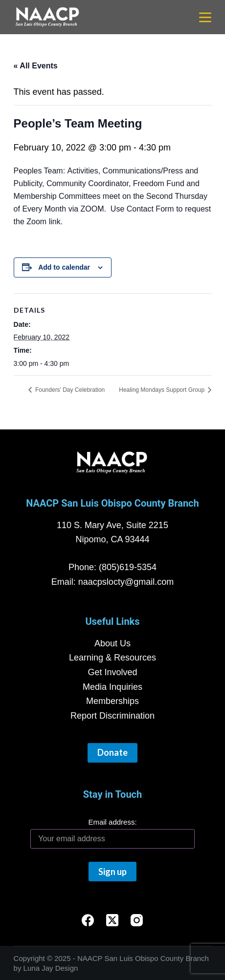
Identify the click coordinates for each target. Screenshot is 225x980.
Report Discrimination (112, 716)
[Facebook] (88, 920)
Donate (112, 752)
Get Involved (112, 672)
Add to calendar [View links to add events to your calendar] (64, 267)
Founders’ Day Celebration (70, 390)
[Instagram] (137, 920)
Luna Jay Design (51, 968)
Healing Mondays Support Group (162, 390)
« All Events (36, 66)
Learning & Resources (112, 658)
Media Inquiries (112, 687)
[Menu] (205, 17)
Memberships (112, 701)
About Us (112, 643)
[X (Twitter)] (112, 920)
